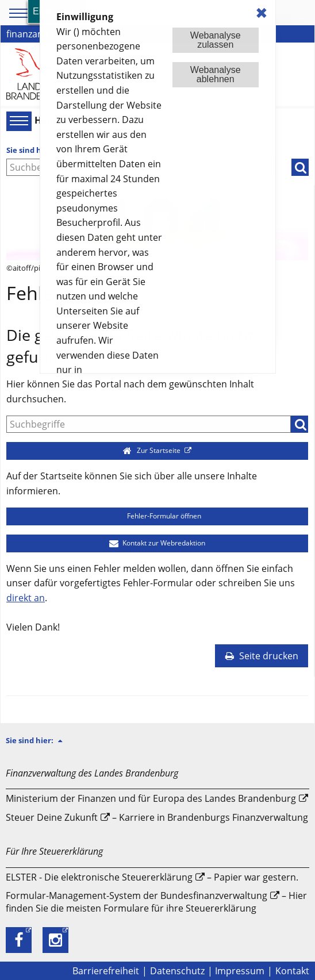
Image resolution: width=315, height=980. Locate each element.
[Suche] (149, 424)
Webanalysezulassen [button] (216, 40)
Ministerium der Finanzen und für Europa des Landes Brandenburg (151, 798)
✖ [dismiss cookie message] (262, 13)
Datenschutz (177, 971)
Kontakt (292, 971)
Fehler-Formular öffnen (157, 516)
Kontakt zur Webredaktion (157, 543)
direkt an (26, 598)
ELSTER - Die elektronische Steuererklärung (99, 877)
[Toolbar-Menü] (17, 13)
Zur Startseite (153, 450)
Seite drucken (262, 656)
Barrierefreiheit (106, 971)
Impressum (240, 971)
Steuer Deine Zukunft (52, 817)
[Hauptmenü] (17, 121)
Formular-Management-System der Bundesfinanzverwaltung (137, 896)
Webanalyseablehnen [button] (216, 74)
